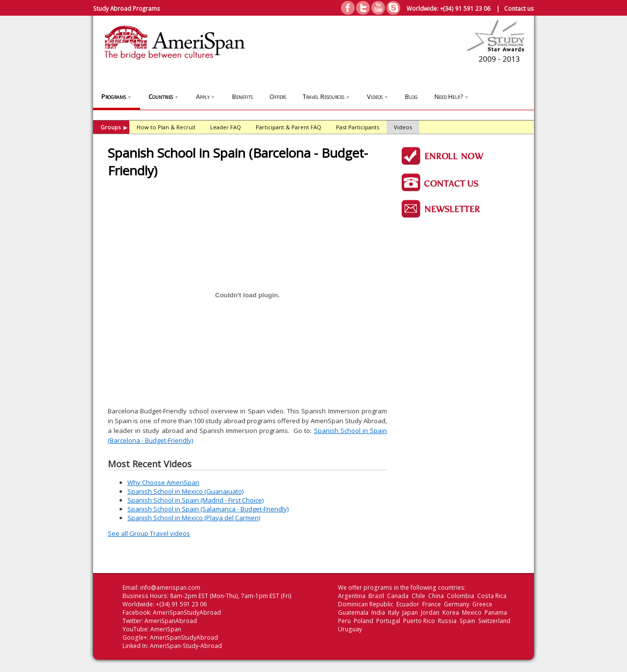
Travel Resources (326, 96)
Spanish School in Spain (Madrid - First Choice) (195, 500)
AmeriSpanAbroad (171, 621)
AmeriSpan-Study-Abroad (186, 646)
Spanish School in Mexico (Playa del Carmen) (194, 518)
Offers (278, 96)
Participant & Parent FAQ (289, 127)
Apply (206, 96)
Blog (411, 96)
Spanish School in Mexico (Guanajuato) (185, 491)
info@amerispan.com (170, 588)
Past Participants (358, 127)
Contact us (519, 8)
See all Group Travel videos (149, 533)
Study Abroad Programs (127, 8)
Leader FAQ (226, 127)
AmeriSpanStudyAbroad (187, 612)
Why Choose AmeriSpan (163, 482)
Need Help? (452, 96)
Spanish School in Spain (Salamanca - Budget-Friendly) (208, 509)
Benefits (242, 96)
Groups (114, 127)
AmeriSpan (166, 629)
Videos (378, 96)
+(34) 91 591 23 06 (465, 8)
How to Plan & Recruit (166, 127)
